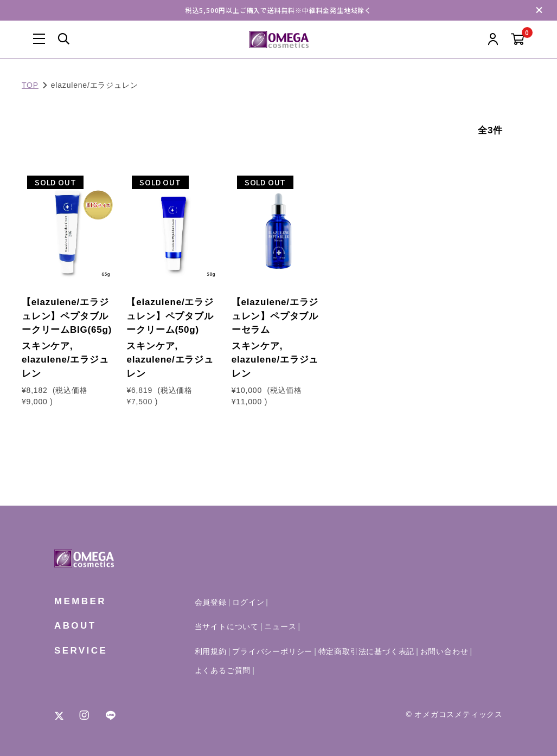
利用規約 (211, 651)
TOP (30, 85)
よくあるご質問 (223, 670)
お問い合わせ (444, 651)
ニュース (280, 626)
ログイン (248, 602)
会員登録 (211, 602)
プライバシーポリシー (272, 651)
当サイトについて (227, 626)
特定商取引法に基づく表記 (367, 651)
